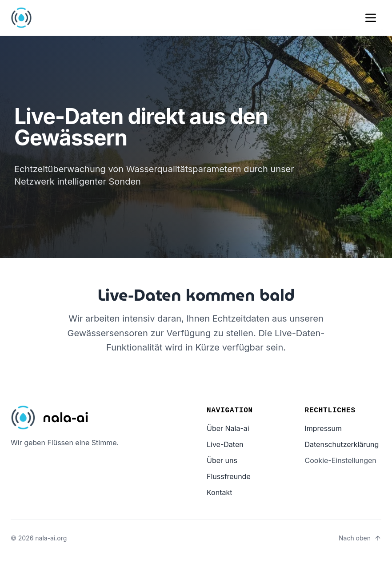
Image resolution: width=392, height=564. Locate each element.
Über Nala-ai (228, 428)
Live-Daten (225, 444)
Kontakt (219, 492)
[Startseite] (50, 418)
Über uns (222, 460)
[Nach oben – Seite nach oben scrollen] (360, 538)
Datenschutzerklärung (342, 444)
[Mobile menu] (371, 18)
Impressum (324, 428)
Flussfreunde (229, 476)
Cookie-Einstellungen (341, 460)
